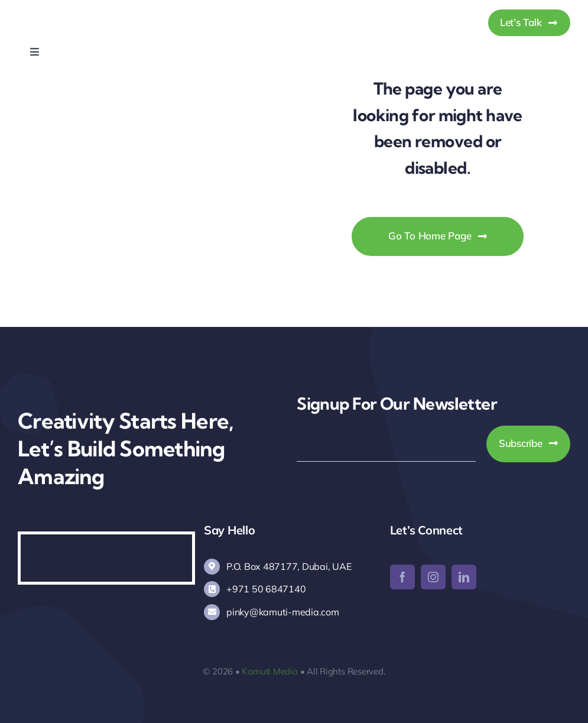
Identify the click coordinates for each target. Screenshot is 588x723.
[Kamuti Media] (78, 11)
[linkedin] (464, 577)
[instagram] (433, 577)
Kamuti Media (269, 671)
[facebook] (402, 577)
